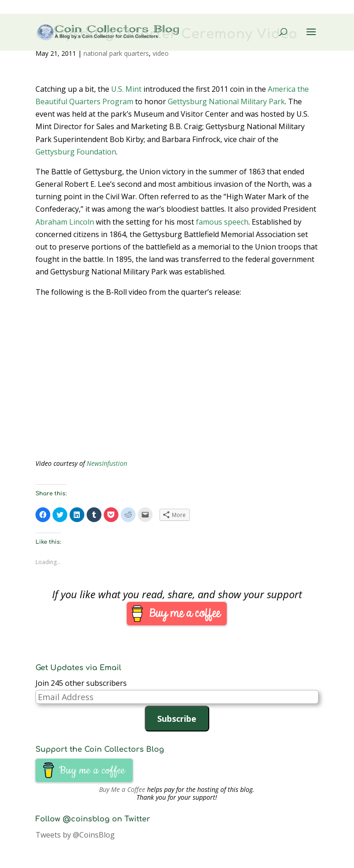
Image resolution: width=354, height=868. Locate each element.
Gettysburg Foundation (76, 152)
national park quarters (116, 53)
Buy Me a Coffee (122, 789)
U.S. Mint (126, 89)
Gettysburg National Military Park (226, 101)
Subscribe (177, 719)
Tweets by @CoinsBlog (75, 835)
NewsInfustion (107, 463)
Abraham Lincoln (65, 222)
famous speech (222, 222)
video (161, 53)
